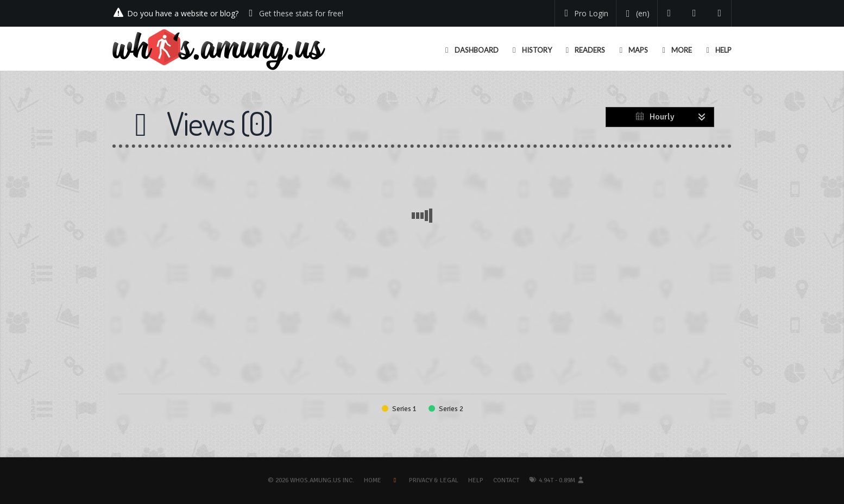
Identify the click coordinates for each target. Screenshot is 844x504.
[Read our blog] (694, 13)
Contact (506, 480)
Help (476, 480)
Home (373, 480)
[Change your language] (636, 14)
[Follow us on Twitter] (669, 13)
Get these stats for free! (301, 13)
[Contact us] (720, 13)
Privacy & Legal (434, 480)
